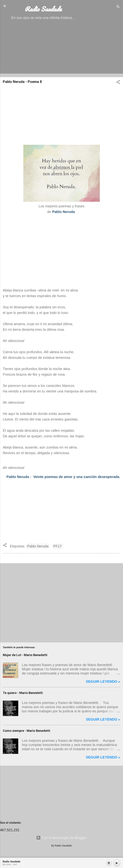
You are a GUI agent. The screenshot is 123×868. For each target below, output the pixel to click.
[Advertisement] (61, 50)
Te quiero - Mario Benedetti (23, 693)
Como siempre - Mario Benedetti (26, 731)
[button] (118, 82)
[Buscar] (118, 7)
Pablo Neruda (18, 477)
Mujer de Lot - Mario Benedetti (25, 655)
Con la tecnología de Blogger (62, 838)
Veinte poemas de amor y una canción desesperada (76, 477)
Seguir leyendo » (103, 681)
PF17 (58, 546)
